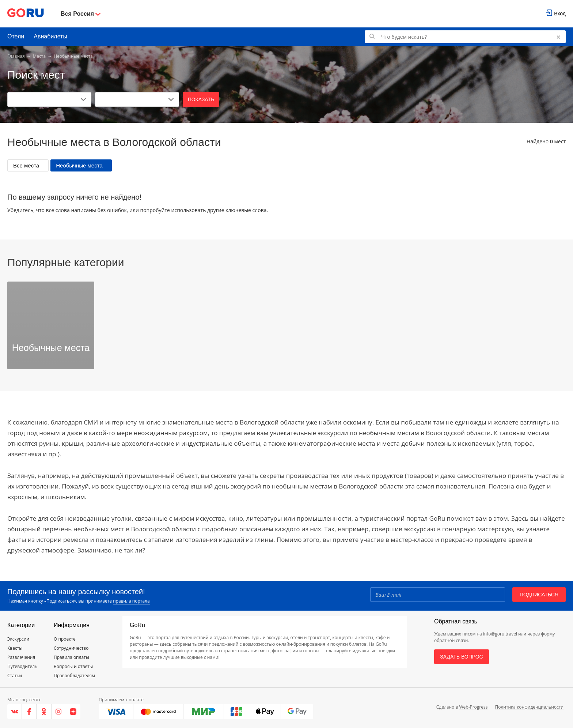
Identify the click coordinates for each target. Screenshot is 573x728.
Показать (201, 99)
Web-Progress (473, 707)
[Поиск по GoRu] (465, 37)
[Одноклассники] (44, 712)
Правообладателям (74, 676)
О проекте (65, 639)
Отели (16, 36)
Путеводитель (22, 666)
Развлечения (21, 657)
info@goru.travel (500, 634)
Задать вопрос (461, 657)
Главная (16, 56)
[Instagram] (59, 712)
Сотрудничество (71, 648)
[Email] (438, 595)
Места (39, 56)
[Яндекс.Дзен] (73, 712)
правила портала (131, 601)
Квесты (15, 648)
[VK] (15, 712)
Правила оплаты (71, 657)
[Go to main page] (26, 14)
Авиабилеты (50, 36)
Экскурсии (18, 639)
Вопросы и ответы (73, 666)
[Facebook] (29, 712)
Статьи (15, 676)
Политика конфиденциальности (529, 707)
